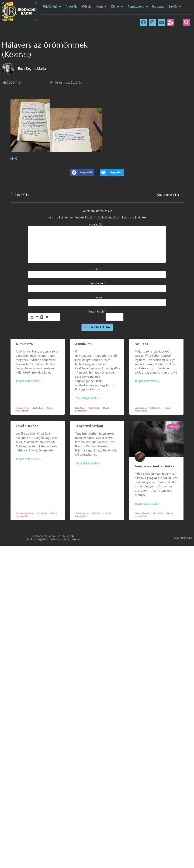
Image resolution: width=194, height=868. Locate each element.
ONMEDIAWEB (183, 539)
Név (97, 269)
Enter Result (97, 311)
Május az (142, 344)
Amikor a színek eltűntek (155, 466)
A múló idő (83, 344)
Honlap (97, 297)
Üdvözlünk (52, 7)
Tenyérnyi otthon (89, 426)
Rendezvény (138, 7)
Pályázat (158, 7)
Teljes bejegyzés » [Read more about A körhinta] (28, 382)
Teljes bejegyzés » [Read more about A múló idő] (88, 398)
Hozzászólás (97, 224)
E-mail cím (97, 283)
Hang (101, 7)
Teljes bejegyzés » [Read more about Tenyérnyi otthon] (88, 464)
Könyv (117, 7)
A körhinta (24, 344)
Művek (86, 7)
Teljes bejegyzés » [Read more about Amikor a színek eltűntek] (147, 504)
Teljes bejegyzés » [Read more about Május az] (147, 382)
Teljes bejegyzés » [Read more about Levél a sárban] (28, 459)
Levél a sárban (27, 426)
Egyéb (175, 7)
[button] (186, 22)
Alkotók (71, 7)
